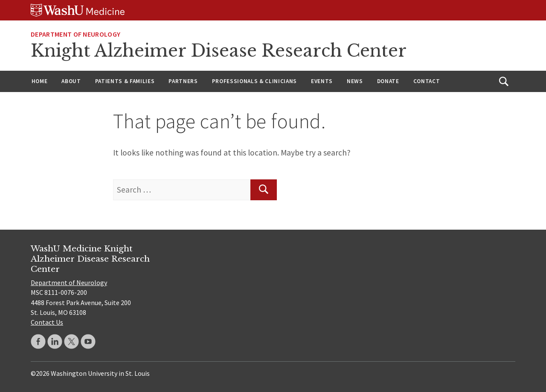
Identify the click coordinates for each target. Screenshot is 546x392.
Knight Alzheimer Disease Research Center (219, 51)
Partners (183, 81)
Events (322, 81)
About (71, 81)
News (355, 81)
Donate (388, 81)
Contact (427, 81)
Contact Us (47, 322)
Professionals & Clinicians (254, 81)
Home (40, 81)
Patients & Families (125, 81)
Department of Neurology (76, 34)
